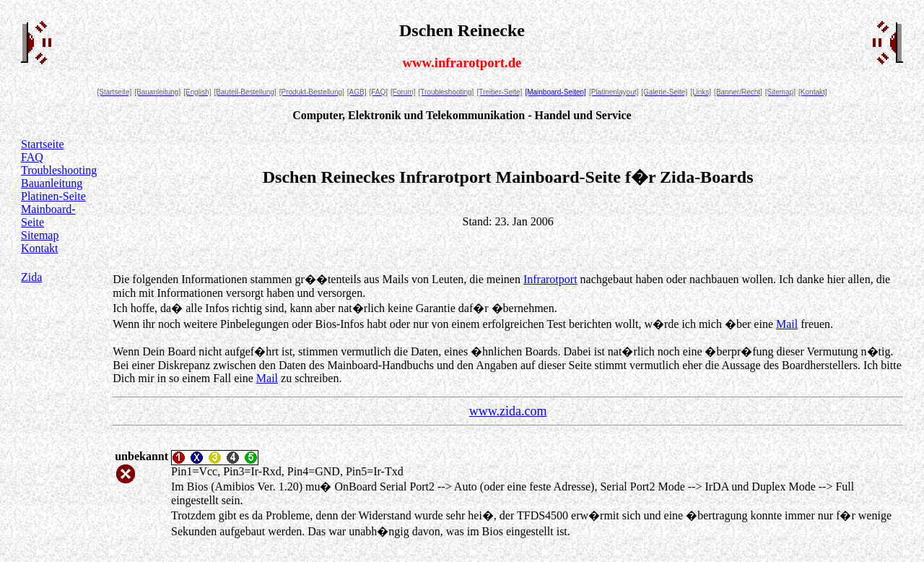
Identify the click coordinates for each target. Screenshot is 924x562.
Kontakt (40, 248)
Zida (31, 277)
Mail (787, 324)
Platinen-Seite (53, 196)
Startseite (43, 144)
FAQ (32, 157)
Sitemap (40, 235)
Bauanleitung (52, 183)
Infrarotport (550, 279)
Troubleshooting (59, 170)
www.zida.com (508, 411)
